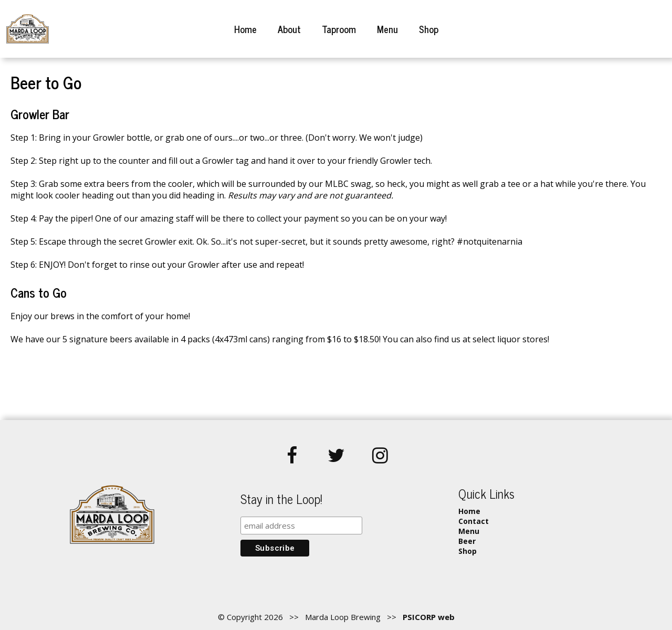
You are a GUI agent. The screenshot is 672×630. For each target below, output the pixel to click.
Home (245, 29)
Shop (429, 29)
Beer (467, 541)
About (289, 29)
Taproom (339, 29)
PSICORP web (429, 617)
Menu (387, 29)
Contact (474, 521)
